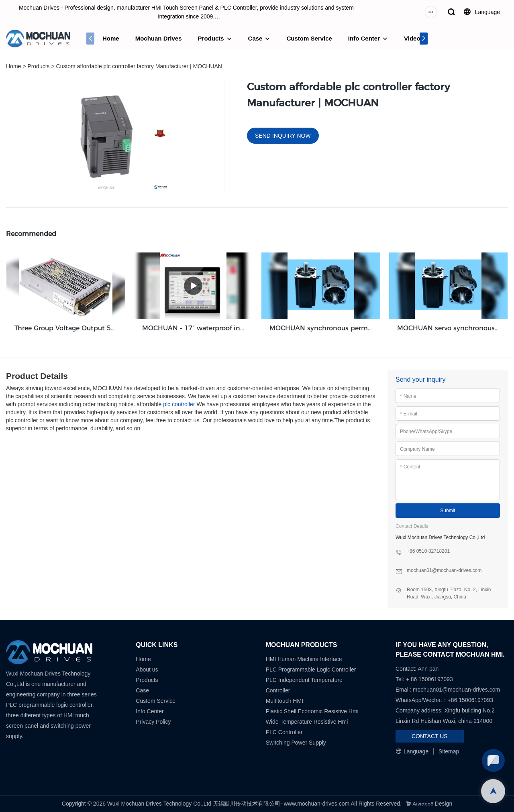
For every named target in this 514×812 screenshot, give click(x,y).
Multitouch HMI (285, 701)
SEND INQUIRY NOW (283, 136)
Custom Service (309, 38)
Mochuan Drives (159, 38)
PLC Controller (284, 732)
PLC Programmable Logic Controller (311, 670)
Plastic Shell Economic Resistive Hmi (312, 711)
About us (147, 670)
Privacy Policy (153, 722)
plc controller (179, 404)
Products (211, 38)
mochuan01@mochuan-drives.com (456, 690)
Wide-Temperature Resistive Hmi (308, 722)
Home (111, 38)
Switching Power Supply (296, 743)
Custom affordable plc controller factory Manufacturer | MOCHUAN (139, 66)
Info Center (364, 38)
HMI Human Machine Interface (304, 659)
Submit (448, 511)
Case (255, 38)
